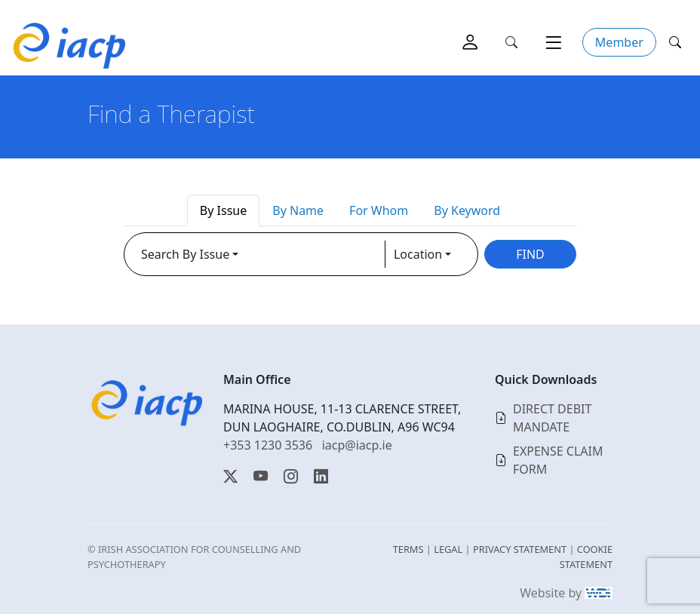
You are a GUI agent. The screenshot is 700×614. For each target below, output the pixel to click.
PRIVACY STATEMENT (520, 549)
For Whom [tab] (379, 210)
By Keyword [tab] (467, 210)
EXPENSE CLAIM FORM (558, 460)
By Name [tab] (298, 210)
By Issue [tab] (223, 210)
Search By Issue (185, 254)
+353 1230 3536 (268, 445)
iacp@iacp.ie (357, 445)
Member (619, 42)
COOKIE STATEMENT (586, 556)
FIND (530, 254)
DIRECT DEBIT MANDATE (552, 418)
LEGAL (448, 549)
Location (418, 254)
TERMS (408, 549)
